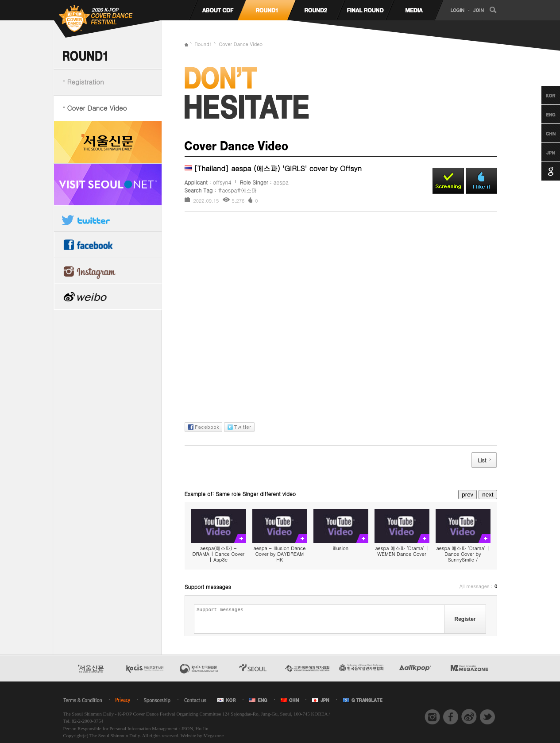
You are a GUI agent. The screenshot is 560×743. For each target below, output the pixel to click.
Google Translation (543, 171)
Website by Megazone (202, 735)
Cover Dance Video (97, 108)
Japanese (543, 152)
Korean (543, 95)
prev (467, 495)
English (543, 114)
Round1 (204, 44)
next (488, 495)
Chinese (543, 133)
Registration (86, 82)
